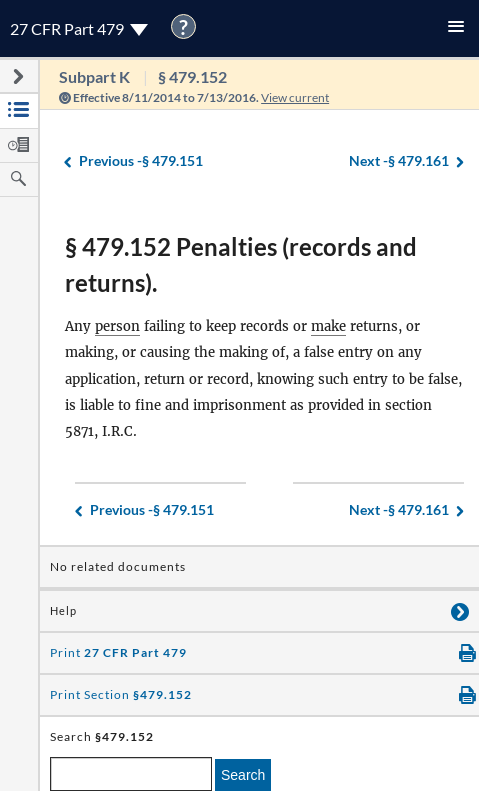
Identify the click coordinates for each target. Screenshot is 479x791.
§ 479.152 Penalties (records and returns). (241, 264)
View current (295, 97)
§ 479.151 (141, 161)
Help (63, 611)
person (117, 326)
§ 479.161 (399, 161)
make (328, 326)
